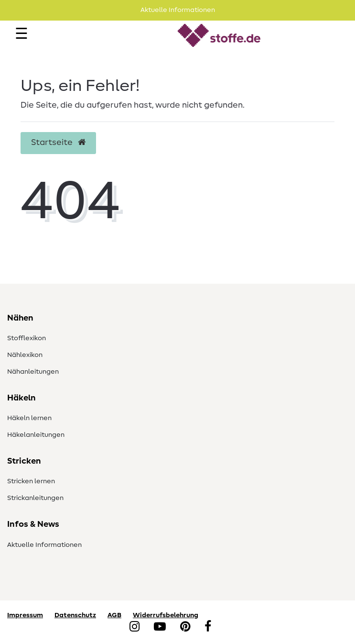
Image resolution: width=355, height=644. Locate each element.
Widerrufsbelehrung (166, 615)
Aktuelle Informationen (44, 545)
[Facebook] (208, 627)
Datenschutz (75, 615)
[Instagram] (134, 627)
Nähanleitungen (33, 372)
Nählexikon (25, 355)
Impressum (25, 615)
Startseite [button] (58, 143)
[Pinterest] (185, 627)
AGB (114, 615)
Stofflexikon (27, 338)
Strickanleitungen (35, 498)
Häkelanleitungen (36, 435)
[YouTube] (160, 627)
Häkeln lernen (29, 418)
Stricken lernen (31, 481)
